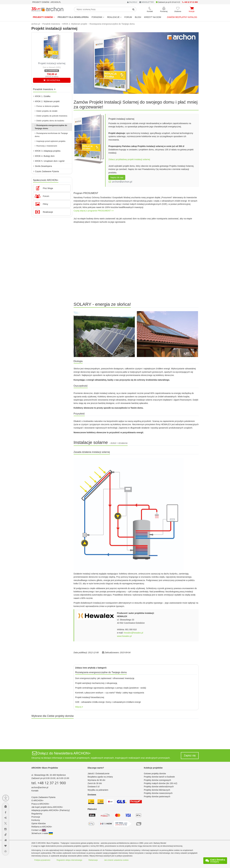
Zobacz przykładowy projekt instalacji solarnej (129, 159)
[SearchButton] (133, 9)
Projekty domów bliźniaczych (157, 790)
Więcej (79, 707)
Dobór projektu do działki (46, 111)
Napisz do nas (117, 177)
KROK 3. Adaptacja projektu (47, 151)
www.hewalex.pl (124, 636)
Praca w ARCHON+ (40, 804)
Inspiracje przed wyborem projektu (50, 141)
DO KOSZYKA (52, 80)
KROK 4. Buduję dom (44, 156)
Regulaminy (37, 814)
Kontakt (35, 791)
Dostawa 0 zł (93, 787)
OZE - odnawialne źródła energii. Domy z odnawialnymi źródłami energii (108, 702)
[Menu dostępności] (6, 798)
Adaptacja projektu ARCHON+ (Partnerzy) (51, 810)
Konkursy (36, 820)
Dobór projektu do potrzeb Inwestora (51, 116)
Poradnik (98, 17)
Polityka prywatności (42, 860)
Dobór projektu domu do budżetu (49, 121)
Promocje (36, 817)
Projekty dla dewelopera (73, 17)
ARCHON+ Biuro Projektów (45, 768)
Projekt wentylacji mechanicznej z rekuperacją (96, 683)
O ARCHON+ (37, 800)
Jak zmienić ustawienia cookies (116, 860)
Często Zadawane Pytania (46, 171)
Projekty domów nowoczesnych (158, 793)
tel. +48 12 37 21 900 (49, 783)
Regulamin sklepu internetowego (69, 860)
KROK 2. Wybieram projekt (46, 101)
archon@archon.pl (122, 182)
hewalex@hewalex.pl (133, 633)
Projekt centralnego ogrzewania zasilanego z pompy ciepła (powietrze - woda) (111, 688)
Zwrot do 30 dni (95, 783)
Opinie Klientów (39, 823)
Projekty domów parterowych (157, 797)
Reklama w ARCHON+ (42, 827)
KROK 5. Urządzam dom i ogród (49, 161)
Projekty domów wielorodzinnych (159, 787)
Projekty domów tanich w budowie (159, 777)
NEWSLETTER (146, 2)
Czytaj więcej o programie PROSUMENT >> (94, 211)
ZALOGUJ (132, 2)
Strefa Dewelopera (43, 166)
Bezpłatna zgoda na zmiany (100, 777)
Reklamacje (93, 860)
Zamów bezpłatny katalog (182, 17)
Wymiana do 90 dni (96, 780)
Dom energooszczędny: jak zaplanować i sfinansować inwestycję (105, 678)
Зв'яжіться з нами (42, 833)
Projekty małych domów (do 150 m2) (161, 783)
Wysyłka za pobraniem (98, 790)
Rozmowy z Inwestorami (46, 146)
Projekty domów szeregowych (157, 780)
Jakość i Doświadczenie (98, 774)
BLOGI (138, 17)
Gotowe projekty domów (155, 774)
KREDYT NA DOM (153, 17)
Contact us (39, 830)
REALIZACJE (114, 17)
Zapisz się (190, 755)
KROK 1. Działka (42, 96)
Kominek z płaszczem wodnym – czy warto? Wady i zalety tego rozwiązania (110, 693)
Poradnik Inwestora (44, 89)
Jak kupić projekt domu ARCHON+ (47, 807)
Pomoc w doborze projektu (47, 106)
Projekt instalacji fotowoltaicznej (90, 697)
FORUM (128, 17)
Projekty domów (44, 17)
